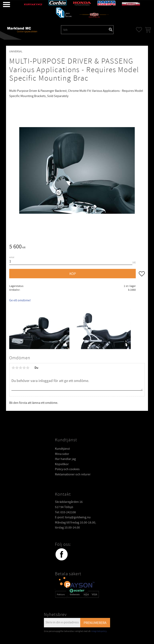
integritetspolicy (99, 631)
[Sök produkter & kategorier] (85, 30)
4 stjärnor (24, 368)
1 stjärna (13, 368)
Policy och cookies (67, 469)
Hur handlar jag (65, 459)
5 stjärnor (28, 368)
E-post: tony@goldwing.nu (73, 517)
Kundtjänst (62, 449)
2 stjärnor (17, 368)
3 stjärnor (20, 368)
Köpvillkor (62, 464)
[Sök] (111, 30)
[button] (4, 5)
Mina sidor (62, 454)
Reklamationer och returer (73, 474)
